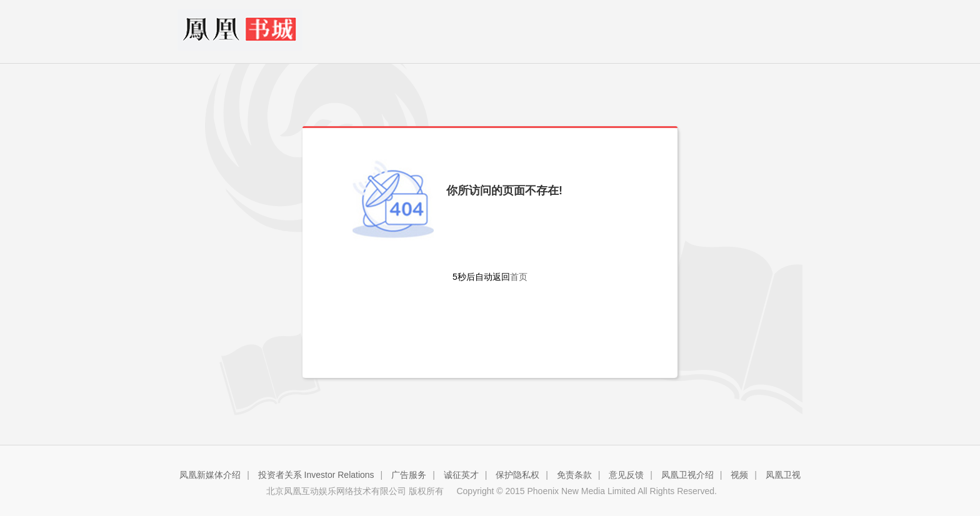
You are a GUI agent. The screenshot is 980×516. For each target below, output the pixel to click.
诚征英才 (461, 475)
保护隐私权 (517, 475)
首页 (519, 277)
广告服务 (409, 475)
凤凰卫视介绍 (687, 475)
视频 (739, 475)
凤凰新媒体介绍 (210, 475)
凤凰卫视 (783, 475)
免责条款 (574, 475)
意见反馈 (626, 475)
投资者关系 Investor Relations (316, 475)
